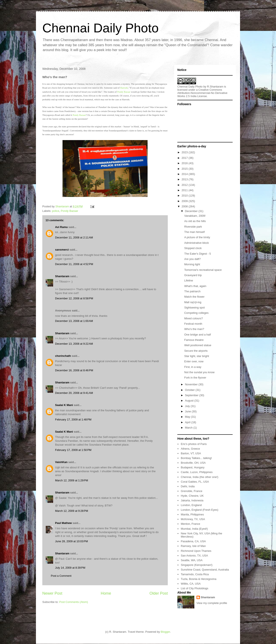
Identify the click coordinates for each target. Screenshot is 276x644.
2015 (185, 169)
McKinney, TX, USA (193, 519)
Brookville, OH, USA (193, 463)
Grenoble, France (191, 491)
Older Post (159, 593)
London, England (191, 505)
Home (106, 593)
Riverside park (193, 227)
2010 (185, 196)
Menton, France (190, 524)
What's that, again (195, 286)
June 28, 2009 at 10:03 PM (71, 541)
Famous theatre (194, 340)
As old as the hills (195, 221)
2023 (185, 152)
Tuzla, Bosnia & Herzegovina (198, 579)
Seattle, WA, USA (192, 560)
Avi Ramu (61, 227)
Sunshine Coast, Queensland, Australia (205, 570)
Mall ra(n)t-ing (193, 302)
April (188, 422)
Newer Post (52, 593)
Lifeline (189, 280)
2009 (185, 201)
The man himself (194, 232)
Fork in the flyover (195, 378)
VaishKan (61, 462)
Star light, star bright (196, 356)
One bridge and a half (197, 335)
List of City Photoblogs (194, 588)
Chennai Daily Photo (100, 28)
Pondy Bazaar (124, 92)
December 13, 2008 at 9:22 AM (74, 344)
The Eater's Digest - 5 (197, 254)
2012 (185, 185)
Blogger (165, 632)
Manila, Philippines (192, 514)
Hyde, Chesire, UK (192, 496)
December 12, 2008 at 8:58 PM (74, 298)
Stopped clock (193, 248)
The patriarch (192, 291)
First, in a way (193, 367)
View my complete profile (212, 603)
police (56, 211)
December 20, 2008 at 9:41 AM (74, 393)
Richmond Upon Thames (196, 551)
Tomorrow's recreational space (203, 270)
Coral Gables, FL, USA (195, 482)
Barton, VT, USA (191, 453)
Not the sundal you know (199, 372)
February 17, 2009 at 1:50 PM (73, 450)
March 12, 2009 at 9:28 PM (72, 511)
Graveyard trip (193, 275)
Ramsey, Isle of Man (193, 546)
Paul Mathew (63, 523)
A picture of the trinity (197, 237)
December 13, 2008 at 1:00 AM (74, 321)
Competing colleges (196, 313)
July (188, 406)
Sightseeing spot (194, 308)
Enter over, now (194, 361)
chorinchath (63, 356)
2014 (185, 174)
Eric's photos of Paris (194, 444)
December (192, 211)
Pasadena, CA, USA (193, 541)
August (190, 401)
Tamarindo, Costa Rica (195, 574)
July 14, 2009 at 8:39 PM (70, 568)
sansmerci (62, 250)
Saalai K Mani (64, 405)
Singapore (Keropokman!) (197, 565)
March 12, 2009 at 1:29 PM (72, 480)
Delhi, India (188, 486)
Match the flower (194, 297)
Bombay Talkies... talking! (196, 458)
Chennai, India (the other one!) (199, 477)
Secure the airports (196, 351)
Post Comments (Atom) (74, 602)
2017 (185, 158)
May (188, 417)
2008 (185, 206)
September (192, 395)
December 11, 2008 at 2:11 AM (74, 237)
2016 (185, 163)
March (189, 428)
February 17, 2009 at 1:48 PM (73, 420)
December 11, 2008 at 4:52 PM (74, 264)
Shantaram (62, 276)
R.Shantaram (215, 87)
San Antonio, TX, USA (194, 556)
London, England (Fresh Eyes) (199, 510)
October (190, 390)
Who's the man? (194, 329)
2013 (185, 179)
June (188, 411)
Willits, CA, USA (191, 584)
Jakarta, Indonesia (192, 500)
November (192, 384)
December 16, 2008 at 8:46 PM (74, 370)
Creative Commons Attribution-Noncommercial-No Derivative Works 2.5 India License (202, 93)
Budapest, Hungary (193, 467)
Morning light (192, 264)
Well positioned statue (198, 345)
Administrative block (196, 243)
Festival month (193, 324)
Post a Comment (61, 576)
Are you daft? (192, 259)
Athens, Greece (190, 449)
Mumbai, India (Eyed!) (194, 529)
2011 (185, 190)
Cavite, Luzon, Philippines (197, 472)
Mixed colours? (193, 318)
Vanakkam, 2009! (195, 216)
